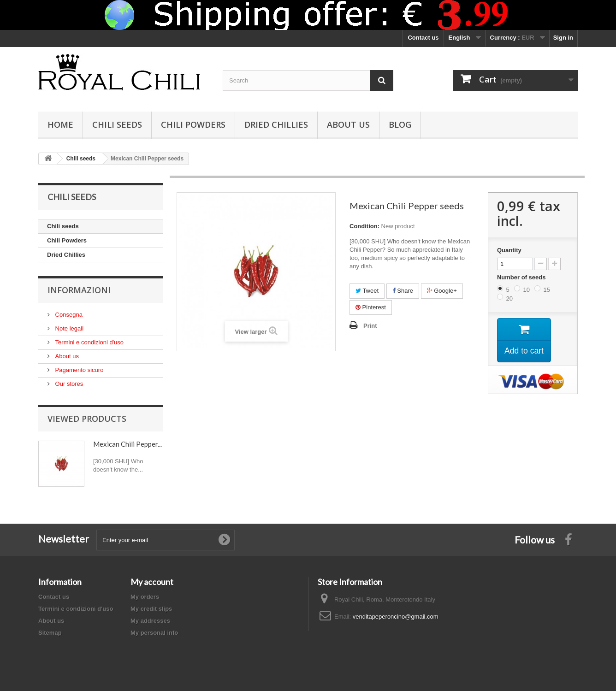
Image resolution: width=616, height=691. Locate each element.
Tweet (367, 291)
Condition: (364, 226)
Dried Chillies (276, 124)
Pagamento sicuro (78, 370)
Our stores (68, 384)
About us (348, 124)
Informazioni (79, 290)
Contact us (423, 38)
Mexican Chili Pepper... (127, 444)
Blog (400, 124)
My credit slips (151, 609)
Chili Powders (193, 124)
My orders (145, 597)
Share (403, 291)
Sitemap (50, 633)
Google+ (442, 291)
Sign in (563, 38)
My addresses (150, 621)
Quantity (509, 250)
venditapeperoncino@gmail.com (396, 617)
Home (60, 124)
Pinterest (371, 307)
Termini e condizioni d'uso (89, 342)
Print (370, 326)
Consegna (68, 315)
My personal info (154, 633)
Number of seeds (522, 277)
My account (152, 582)
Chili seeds (117, 124)
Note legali (68, 328)
